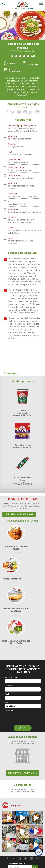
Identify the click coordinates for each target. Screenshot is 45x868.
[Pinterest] (25, 858)
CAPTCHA (9, 711)
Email (7, 694)
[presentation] (23, 717)
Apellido (8, 686)
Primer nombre (11, 678)
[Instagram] (19, 858)
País (7, 702)
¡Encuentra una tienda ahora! (19, 514)
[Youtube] (37, 858)
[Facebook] (7, 858)
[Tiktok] (31, 858)
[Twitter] (13, 858)
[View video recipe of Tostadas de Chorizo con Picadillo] (22, 25)
